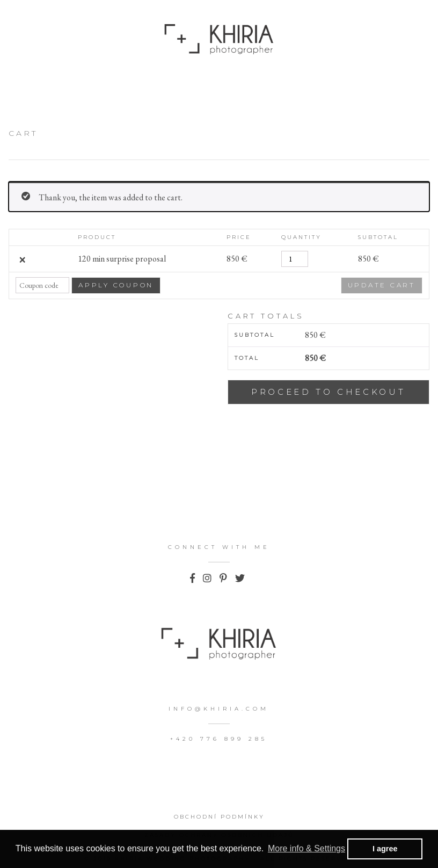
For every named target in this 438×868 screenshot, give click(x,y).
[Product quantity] (295, 259)
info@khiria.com (219, 709)
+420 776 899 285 (219, 739)
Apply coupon (116, 285)
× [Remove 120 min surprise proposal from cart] (22, 259)
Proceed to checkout (328, 392)
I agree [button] (385, 849)
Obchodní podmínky (219, 817)
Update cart (382, 285)
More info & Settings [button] (306, 848)
